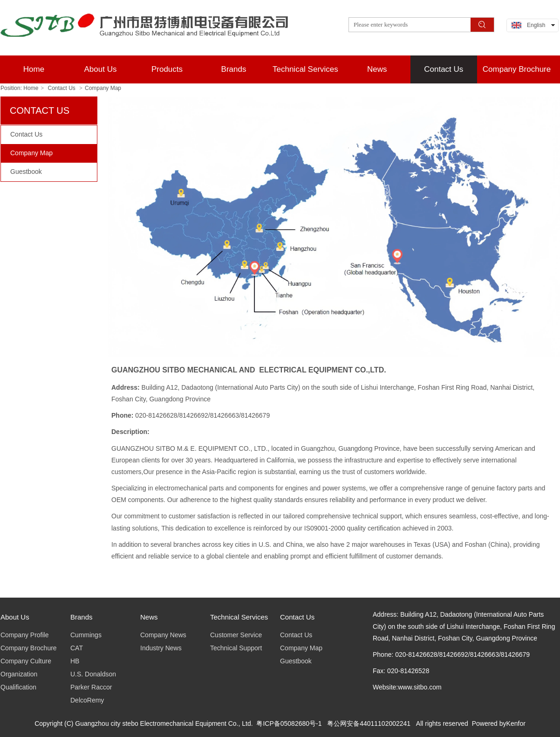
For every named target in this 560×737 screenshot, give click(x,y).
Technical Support (236, 648)
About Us (15, 617)
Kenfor (516, 723)
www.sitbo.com (420, 687)
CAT (77, 648)
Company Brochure (29, 648)
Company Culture (26, 661)
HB (75, 661)
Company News (163, 635)
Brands (82, 617)
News (149, 617)
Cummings (86, 635)
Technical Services (239, 617)
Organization (19, 674)
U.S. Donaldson (93, 674)
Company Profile (25, 635)
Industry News (161, 648)
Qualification (18, 687)
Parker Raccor (91, 687)
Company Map (103, 88)
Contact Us (62, 88)
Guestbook (296, 661)
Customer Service (236, 635)
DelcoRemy (87, 700)
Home (31, 88)
